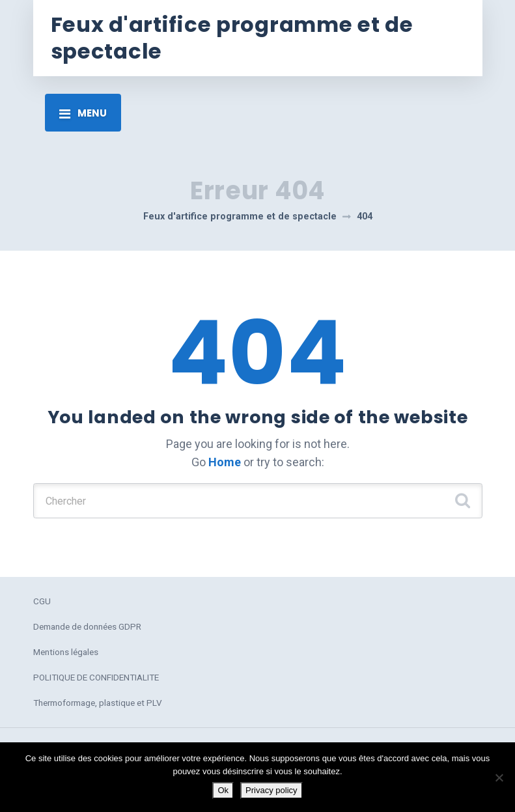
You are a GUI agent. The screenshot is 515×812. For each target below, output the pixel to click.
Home (225, 462)
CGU (42, 601)
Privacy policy (271, 790)
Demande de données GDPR (87, 626)
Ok (223, 790)
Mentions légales (66, 652)
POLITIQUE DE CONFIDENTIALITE (96, 677)
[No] (499, 777)
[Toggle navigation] (83, 113)
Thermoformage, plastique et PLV (98, 703)
